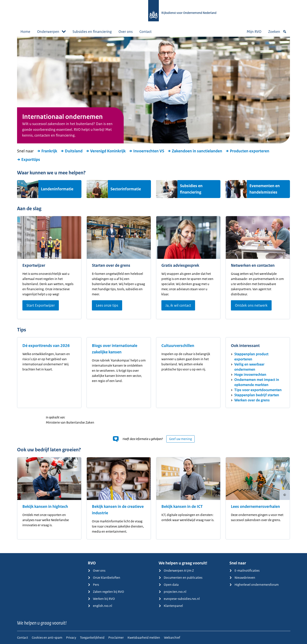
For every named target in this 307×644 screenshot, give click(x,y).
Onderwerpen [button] (51, 32)
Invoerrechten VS (147, 151)
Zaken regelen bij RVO (106, 592)
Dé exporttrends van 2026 (46, 346)
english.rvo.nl (100, 606)
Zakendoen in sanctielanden (195, 151)
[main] (153, 295)
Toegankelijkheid (92, 637)
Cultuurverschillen (178, 346)
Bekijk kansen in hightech (45, 507)
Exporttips (29, 160)
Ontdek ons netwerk (251, 305)
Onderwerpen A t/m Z (176, 570)
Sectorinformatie (126, 189)
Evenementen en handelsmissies (265, 189)
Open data (169, 585)
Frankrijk (47, 151)
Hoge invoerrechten (250, 374)
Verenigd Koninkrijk (106, 151)
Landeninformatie (57, 189)
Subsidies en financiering (92, 32)
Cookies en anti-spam (47, 637)
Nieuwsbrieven (242, 578)
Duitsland (72, 151)
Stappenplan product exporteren (251, 357)
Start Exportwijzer (41, 305)
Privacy (71, 637)
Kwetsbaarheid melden (144, 637)
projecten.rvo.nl (172, 592)
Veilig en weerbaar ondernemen (249, 367)
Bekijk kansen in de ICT (182, 507)
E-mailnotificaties (244, 570)
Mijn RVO (254, 32)
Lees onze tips (107, 305)
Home (25, 32)
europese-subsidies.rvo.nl (179, 599)
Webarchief (172, 637)
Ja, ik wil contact (178, 305)
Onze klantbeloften (104, 578)
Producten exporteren (247, 151)
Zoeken (277, 32)
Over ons (126, 32)
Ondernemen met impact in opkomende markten (257, 382)
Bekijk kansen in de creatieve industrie (118, 510)
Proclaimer (116, 637)
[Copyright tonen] (285, 495)
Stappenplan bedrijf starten (257, 395)
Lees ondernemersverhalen (255, 507)
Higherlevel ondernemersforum (254, 585)
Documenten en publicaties (180, 578)
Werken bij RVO (101, 599)
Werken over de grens (252, 400)
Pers (93, 585)
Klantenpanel (171, 606)
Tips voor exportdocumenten (258, 390)
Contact (146, 32)
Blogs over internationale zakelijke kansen (115, 349)
